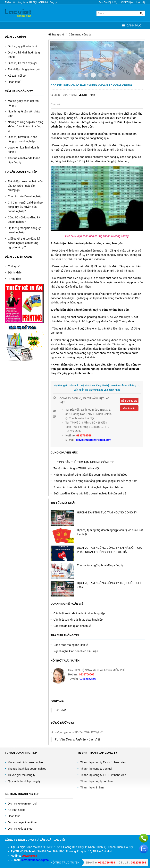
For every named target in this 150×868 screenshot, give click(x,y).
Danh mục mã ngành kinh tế (71, 645)
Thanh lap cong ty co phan (97, 781)
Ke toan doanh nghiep (22, 794)
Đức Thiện (87, 95)
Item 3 (100, 75)
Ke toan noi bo (17, 810)
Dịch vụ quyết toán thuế (22, 46)
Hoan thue (14, 816)
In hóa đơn (14, 279)
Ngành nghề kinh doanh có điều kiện (76, 651)
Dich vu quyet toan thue (22, 822)
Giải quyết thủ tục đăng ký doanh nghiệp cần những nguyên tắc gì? (24, 243)
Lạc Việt (60, 710)
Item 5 (114, 75)
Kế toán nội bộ (17, 76)
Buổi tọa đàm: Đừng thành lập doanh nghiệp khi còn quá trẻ (90, 493)
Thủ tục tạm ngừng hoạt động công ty (100, 565)
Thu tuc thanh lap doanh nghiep (27, 769)
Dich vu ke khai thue (20, 829)
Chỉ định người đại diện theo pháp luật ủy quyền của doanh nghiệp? (25, 207)
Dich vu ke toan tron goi (22, 804)
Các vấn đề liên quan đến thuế (72, 626)
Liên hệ (141, 2)
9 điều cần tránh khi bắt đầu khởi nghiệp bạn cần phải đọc (89, 487)
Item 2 (93, 75)
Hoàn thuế (14, 82)
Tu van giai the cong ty (21, 775)
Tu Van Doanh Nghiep (21, 753)
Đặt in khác (15, 272)
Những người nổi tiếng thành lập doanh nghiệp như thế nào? (90, 475)
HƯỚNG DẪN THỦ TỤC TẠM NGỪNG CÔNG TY (84, 462)
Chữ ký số (14, 266)
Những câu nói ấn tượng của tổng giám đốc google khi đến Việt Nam (95, 481)
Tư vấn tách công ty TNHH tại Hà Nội (76, 468)
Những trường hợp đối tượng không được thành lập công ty (25, 126)
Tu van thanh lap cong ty (97, 753)
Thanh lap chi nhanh (93, 787)
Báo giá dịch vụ (108, 2)
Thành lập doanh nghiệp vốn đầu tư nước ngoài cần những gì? (25, 186)
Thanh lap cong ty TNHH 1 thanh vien (103, 762)
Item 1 (87, 75)
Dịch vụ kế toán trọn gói (22, 63)
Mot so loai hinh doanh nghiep (26, 762)
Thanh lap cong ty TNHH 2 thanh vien (103, 775)
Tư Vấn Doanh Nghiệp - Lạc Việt (77, 739)
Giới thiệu (127, 2)
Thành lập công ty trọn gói (24, 69)
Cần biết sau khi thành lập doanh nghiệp (78, 620)
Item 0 (80, 75)
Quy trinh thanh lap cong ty (24, 781)
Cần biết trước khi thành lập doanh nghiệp (79, 613)
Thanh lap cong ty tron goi (96, 769)
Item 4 (107, 75)
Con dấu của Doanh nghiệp (25, 196)
